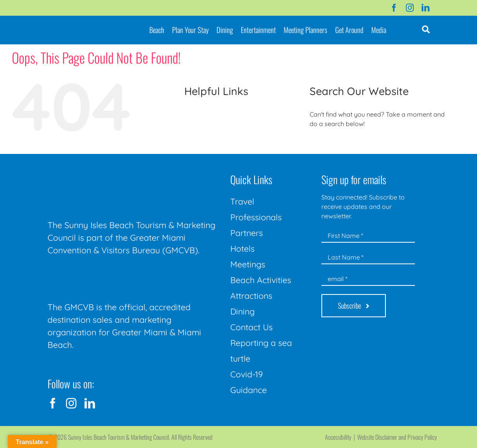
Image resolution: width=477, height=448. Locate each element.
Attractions (251, 296)
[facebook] (394, 8)
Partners (247, 233)
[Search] (318, 145)
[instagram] (410, 8)
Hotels (242, 249)
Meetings (248, 264)
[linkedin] (426, 8)
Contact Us (251, 327)
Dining (242, 311)
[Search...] (381, 145)
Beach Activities (261, 280)
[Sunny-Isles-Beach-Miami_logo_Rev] (106, 172)
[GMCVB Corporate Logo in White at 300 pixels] (106, 274)
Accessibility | (341, 437)
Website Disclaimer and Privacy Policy (397, 437)
